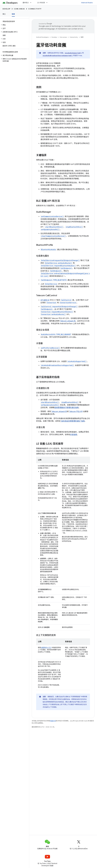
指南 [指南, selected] (13, 14)
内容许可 (53, 721)
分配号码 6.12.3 (46, 648)
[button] (14, 25)
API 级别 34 (45, 300)
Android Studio (87, 3)
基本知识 (26, 3)
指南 (82, 37)
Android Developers (42, 37)
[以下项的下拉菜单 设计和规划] (48, 3)
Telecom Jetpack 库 (68, 321)
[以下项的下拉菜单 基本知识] (32, 3)
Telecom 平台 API (76, 412)
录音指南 (74, 435)
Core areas (19, 9)
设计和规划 (41, 3)
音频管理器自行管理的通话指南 (66, 408)
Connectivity (35, 9)
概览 (4, 14)
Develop (6, 9)
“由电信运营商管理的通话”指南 (73, 421)
